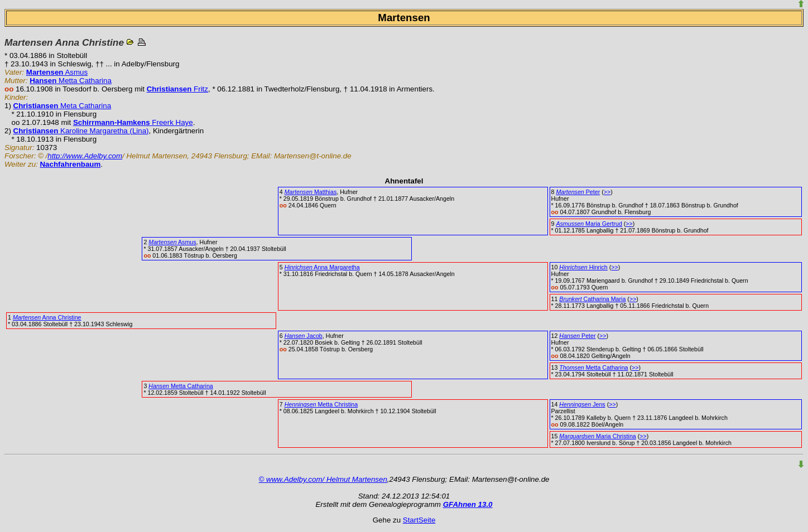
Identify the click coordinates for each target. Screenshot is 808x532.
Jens (582, 404)
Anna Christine (47, 317)
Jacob (304, 336)
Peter (578, 192)
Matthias (311, 192)
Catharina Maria (592, 299)
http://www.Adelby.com (85, 156)
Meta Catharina (62, 106)
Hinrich (583, 267)
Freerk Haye (133, 122)
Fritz (177, 89)
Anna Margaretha (322, 267)
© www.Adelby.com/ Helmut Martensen (323, 479)
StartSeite (419, 520)
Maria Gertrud (589, 224)
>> (607, 192)
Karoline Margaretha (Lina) (81, 131)
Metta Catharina (71, 81)
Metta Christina (321, 404)
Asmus (57, 72)
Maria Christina (597, 436)
